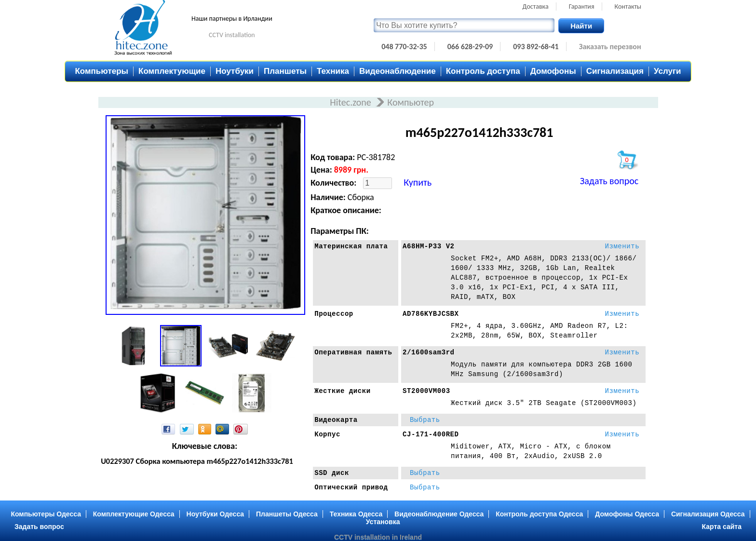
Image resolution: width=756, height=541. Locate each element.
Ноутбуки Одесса (216, 514)
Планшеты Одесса (287, 514)
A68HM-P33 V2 (429, 246)
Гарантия (582, 7)
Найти (581, 26)
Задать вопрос (609, 181)
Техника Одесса (356, 514)
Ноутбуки (235, 71)
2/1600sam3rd (429, 352)
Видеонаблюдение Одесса (439, 514)
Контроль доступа (483, 71)
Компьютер (411, 102)
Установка (383, 522)
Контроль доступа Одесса (539, 514)
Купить (418, 182)
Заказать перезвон (610, 47)
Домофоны (553, 71)
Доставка (536, 7)
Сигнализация (615, 71)
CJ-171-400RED (431, 434)
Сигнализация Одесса (708, 514)
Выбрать (425, 420)
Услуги (668, 71)
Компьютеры (101, 71)
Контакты (628, 7)
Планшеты (285, 71)
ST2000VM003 (426, 391)
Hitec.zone (351, 102)
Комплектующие (172, 71)
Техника (333, 71)
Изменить (622, 246)
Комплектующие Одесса (134, 514)
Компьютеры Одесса (46, 514)
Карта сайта (722, 527)
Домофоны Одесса (627, 514)
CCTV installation (232, 35)
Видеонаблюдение (398, 71)
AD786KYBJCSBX (431, 314)
